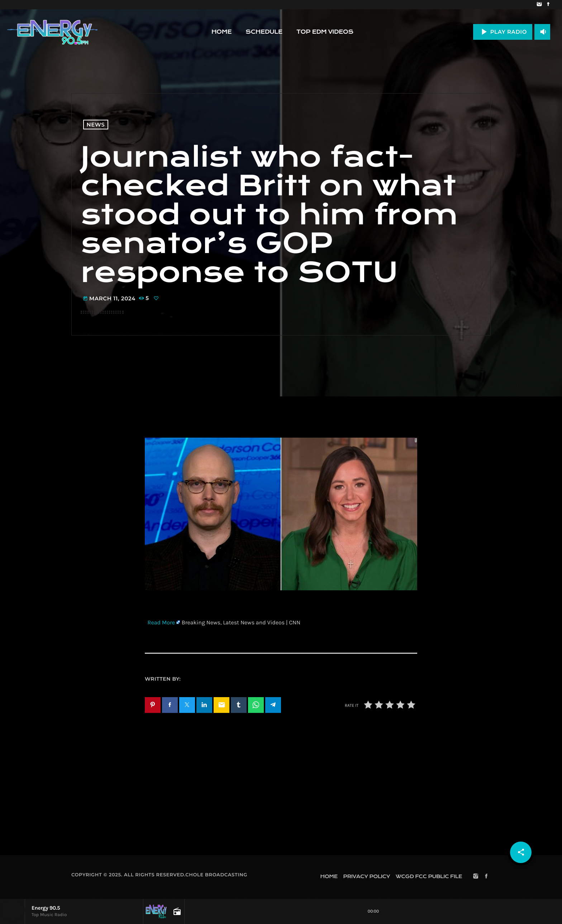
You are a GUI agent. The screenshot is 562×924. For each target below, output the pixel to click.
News (96, 125)
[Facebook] (548, 5)
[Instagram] (539, 5)
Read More (161, 623)
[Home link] (52, 32)
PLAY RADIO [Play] (503, 32)
